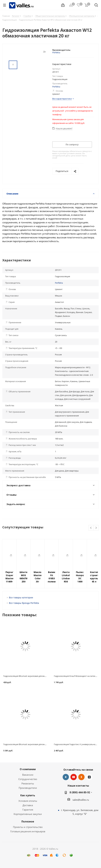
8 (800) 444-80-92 (80, 792)
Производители (28, 788)
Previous (91, 528)
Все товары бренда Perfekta (24, 603)
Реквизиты (28, 783)
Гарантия (28, 810)
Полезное (28, 821)
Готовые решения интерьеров (28, 831)
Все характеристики (62, 99)
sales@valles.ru (81, 800)
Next (96, 528)
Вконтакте (66, 777)
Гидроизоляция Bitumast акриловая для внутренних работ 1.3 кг (35, 676)
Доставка (28, 805)
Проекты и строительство (28, 827)
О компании (28, 769)
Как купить (28, 795)
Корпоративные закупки (28, 814)
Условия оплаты (28, 801)
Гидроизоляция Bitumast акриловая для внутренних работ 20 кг (34, 744)
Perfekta (56, 52)
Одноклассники (81, 777)
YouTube (74, 777)
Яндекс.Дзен (89, 777)
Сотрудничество (28, 779)
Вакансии (28, 775)
